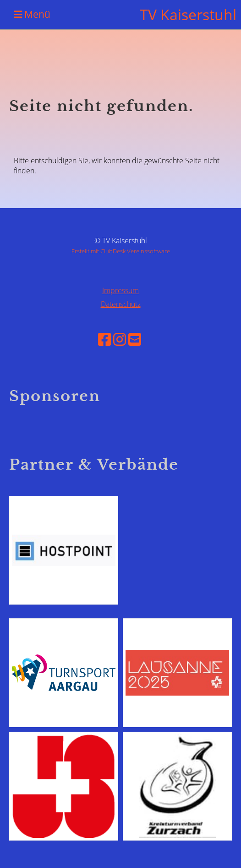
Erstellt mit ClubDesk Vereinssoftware (121, 251)
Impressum (120, 290)
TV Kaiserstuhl (188, 14)
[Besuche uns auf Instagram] (120, 339)
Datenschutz (121, 304)
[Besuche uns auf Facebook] (104, 339)
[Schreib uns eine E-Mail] (135, 339)
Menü (32, 14)
